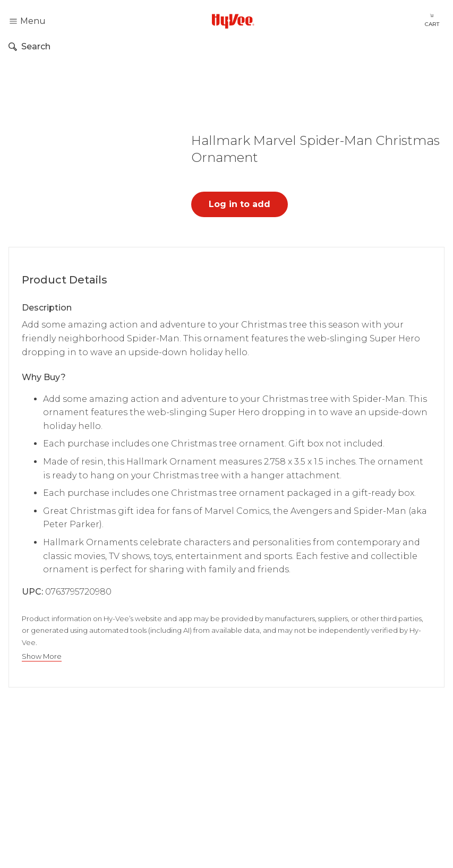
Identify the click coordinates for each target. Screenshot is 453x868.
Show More (42, 656)
